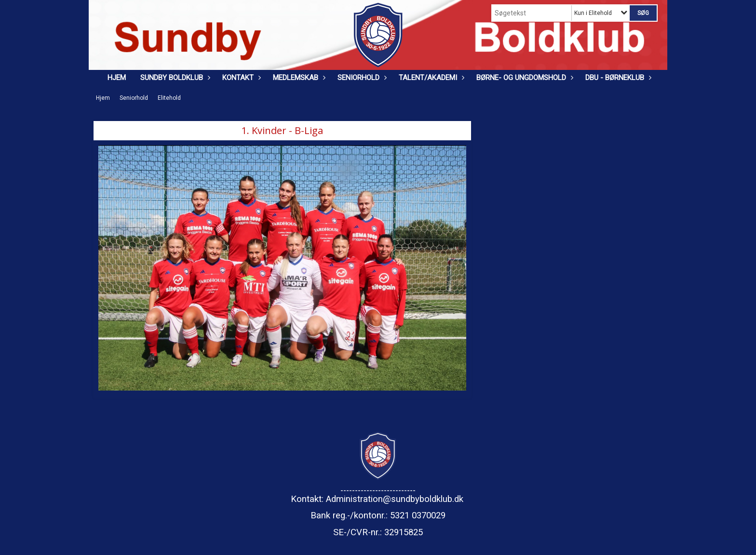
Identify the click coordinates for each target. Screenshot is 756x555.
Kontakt (240, 78)
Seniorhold (361, 78)
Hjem (117, 78)
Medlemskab (298, 78)
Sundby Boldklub (174, 78)
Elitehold (169, 98)
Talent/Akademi (430, 78)
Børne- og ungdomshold (524, 78)
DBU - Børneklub (617, 78)
